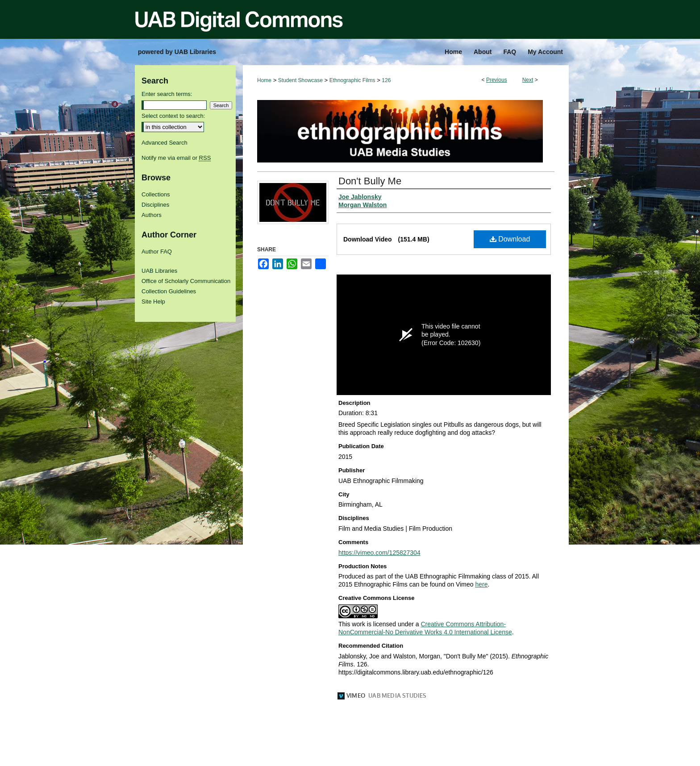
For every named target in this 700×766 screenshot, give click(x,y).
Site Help (153, 302)
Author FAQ (157, 252)
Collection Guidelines (169, 291)
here (481, 584)
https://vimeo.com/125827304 (379, 553)
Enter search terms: (167, 94)
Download (510, 239)
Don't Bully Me (370, 181)
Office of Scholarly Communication (186, 281)
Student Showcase (300, 80)
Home (264, 80)
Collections (156, 194)
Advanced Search (165, 143)
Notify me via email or (176, 158)
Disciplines (155, 205)
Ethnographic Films (352, 80)
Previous (497, 80)
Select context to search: (173, 116)
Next (528, 80)
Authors (152, 215)
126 (386, 80)
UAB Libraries (159, 271)
